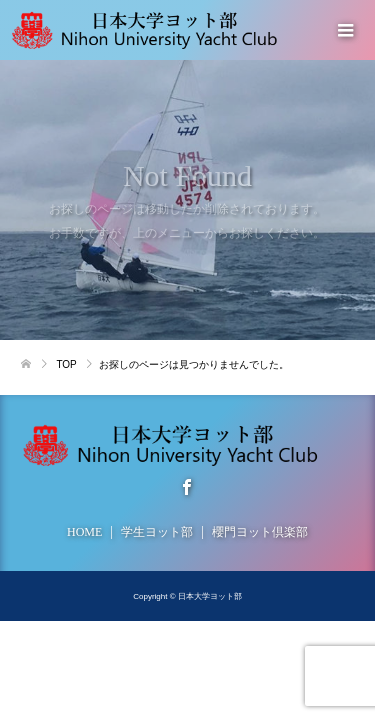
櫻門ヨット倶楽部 (260, 532)
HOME (84, 532)
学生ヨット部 (157, 532)
